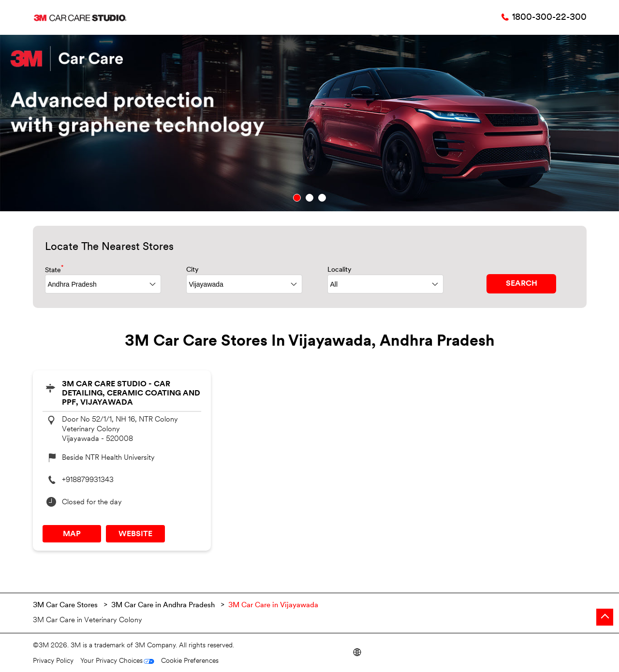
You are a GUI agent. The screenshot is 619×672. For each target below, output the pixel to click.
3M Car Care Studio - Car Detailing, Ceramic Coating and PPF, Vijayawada (131, 394)
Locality (339, 270)
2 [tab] (309, 198)
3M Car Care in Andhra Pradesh (163, 606)
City (192, 270)
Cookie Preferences (190, 661)
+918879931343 (88, 480)
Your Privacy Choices (111, 661)
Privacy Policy (53, 661)
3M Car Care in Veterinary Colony (88, 621)
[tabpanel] (309, 123)
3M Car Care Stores (66, 606)
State (54, 270)
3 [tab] (322, 198)
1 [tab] (297, 198)
